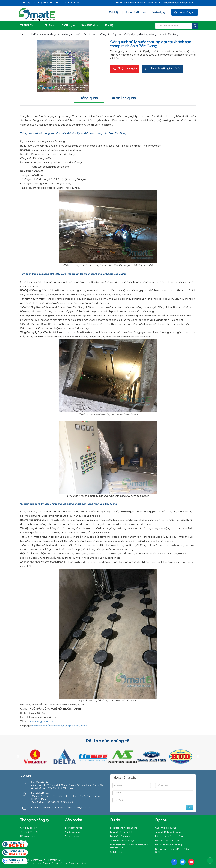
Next (198, 756)
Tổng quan (89, 98)
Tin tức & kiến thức (136, 12)
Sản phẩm (88, 26)
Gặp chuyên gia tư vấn (165, 68)
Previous (18, 756)
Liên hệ (109, 26)
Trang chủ (28, 26)
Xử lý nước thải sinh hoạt (44, 35)
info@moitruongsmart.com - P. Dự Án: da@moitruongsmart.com (61, 808)
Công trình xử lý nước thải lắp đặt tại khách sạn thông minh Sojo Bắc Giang (139, 35)
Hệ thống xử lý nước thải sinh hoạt (78, 35)
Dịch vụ (67, 26)
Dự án (48, 26)
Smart (23, 35)
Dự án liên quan (123, 98)
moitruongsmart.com (42, 722)
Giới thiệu (114, 12)
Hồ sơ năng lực (187, 12)
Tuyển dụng (158, 12)
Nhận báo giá (127, 68)
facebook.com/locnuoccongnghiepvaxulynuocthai (59, 726)
